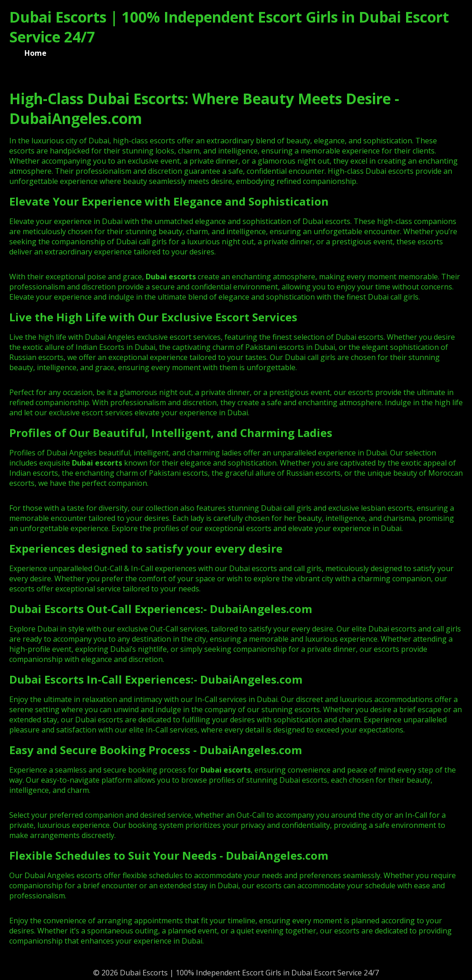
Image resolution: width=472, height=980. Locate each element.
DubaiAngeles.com (261, 609)
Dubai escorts (97, 463)
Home (35, 53)
